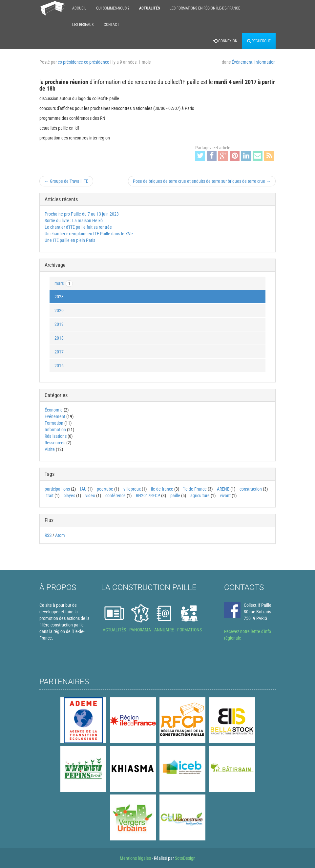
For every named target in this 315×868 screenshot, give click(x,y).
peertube (105, 489)
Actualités (149, 8)
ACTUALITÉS (114, 630)
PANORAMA (140, 630)
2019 (59, 324)
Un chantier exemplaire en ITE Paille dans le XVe (89, 234)
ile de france (162, 489)
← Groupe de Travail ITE (66, 181)
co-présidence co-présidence (84, 62)
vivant (225, 496)
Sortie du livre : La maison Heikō (74, 221)
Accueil (79, 8)
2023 (59, 297)
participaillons (57, 489)
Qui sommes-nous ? (113, 8)
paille (175, 496)
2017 (59, 352)
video (90, 496)
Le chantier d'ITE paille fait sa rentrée (78, 227)
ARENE (223, 489)
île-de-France (195, 489)
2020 (59, 310)
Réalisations (56, 436)
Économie (54, 410)
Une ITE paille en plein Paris (70, 240)
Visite (50, 449)
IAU (83, 489)
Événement (242, 62)
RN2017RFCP (148, 496)
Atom (60, 535)
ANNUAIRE (164, 630)
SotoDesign (185, 858)
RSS (48, 535)
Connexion (225, 41)
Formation (54, 423)
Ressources (55, 443)
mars (64, 284)
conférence (115, 496)
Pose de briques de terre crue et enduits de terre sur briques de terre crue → (202, 181)
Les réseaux (83, 25)
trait (50, 496)
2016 (59, 366)
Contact (111, 25)
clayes (69, 496)
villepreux (132, 489)
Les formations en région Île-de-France (205, 8)
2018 (59, 338)
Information (265, 62)
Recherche (259, 41)
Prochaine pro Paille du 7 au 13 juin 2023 (82, 214)
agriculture (200, 496)
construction (251, 489)
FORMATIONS (189, 630)
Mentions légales (135, 858)
